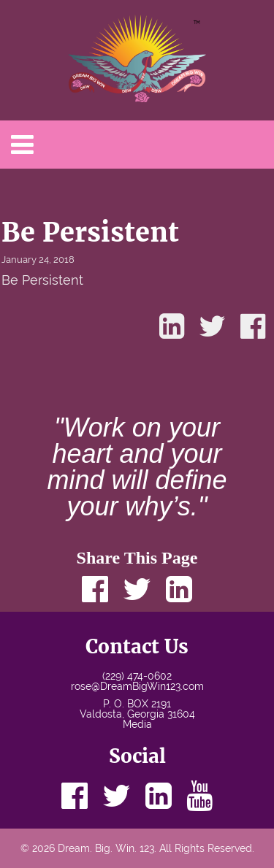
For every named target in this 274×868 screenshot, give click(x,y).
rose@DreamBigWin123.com (137, 686)
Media (137, 724)
